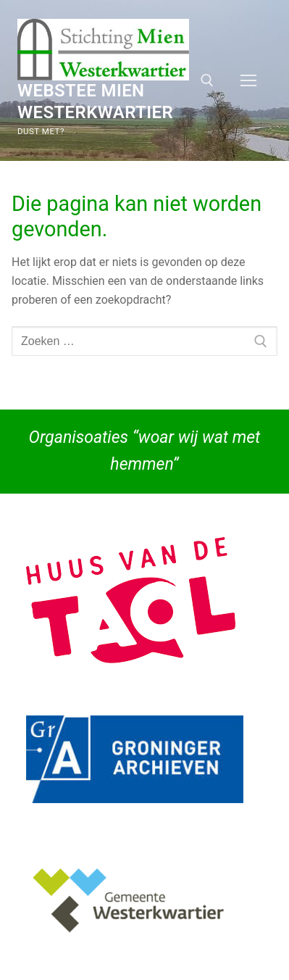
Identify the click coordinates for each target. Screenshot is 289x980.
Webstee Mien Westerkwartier (95, 101)
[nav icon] (248, 80)
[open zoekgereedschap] (207, 80)
